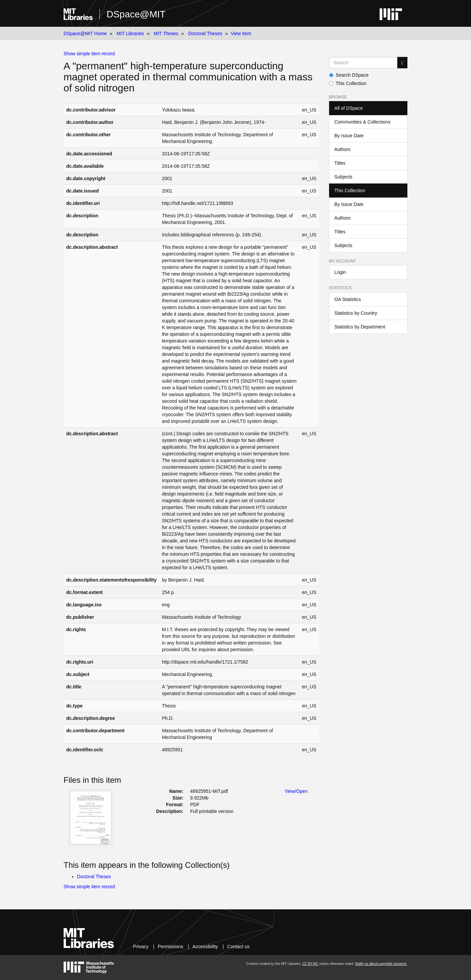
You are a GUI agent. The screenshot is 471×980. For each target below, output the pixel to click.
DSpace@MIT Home (85, 33)
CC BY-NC (310, 964)
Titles (340, 163)
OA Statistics (348, 299)
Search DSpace (349, 75)
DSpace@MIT (136, 14)
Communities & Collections (362, 122)
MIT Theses (166, 33)
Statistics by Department (360, 327)
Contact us (239, 947)
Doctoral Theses (205, 33)
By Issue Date (349, 136)
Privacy (141, 947)
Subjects (343, 177)
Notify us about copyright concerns (381, 964)
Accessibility (205, 947)
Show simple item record (89, 54)
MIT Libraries (130, 33)
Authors (342, 149)
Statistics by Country (356, 313)
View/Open (296, 791)
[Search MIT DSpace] (363, 63)
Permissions (170, 947)
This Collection (348, 83)
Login (340, 272)
